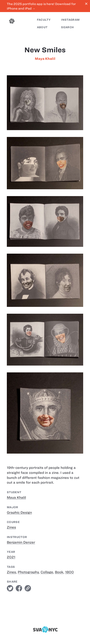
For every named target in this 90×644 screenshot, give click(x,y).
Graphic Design (19, 513)
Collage (47, 572)
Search (67, 27)
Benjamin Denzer (21, 542)
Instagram (70, 20)
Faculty (44, 20)
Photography (28, 572)
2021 (11, 557)
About (42, 27)
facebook (19, 588)
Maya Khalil (45, 59)
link (28, 588)
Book (59, 572)
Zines (11, 527)
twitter (10, 588)
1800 (69, 572)
